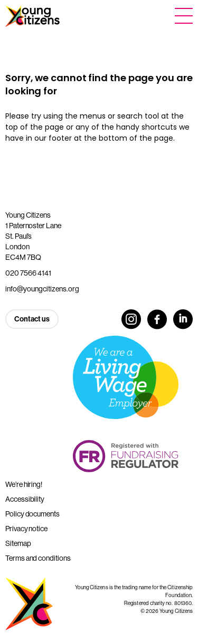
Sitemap (18, 543)
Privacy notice (26, 529)
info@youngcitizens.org (42, 289)
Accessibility (25, 499)
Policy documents (32, 514)
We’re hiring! (24, 484)
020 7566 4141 (28, 273)
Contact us (32, 319)
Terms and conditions (38, 558)
